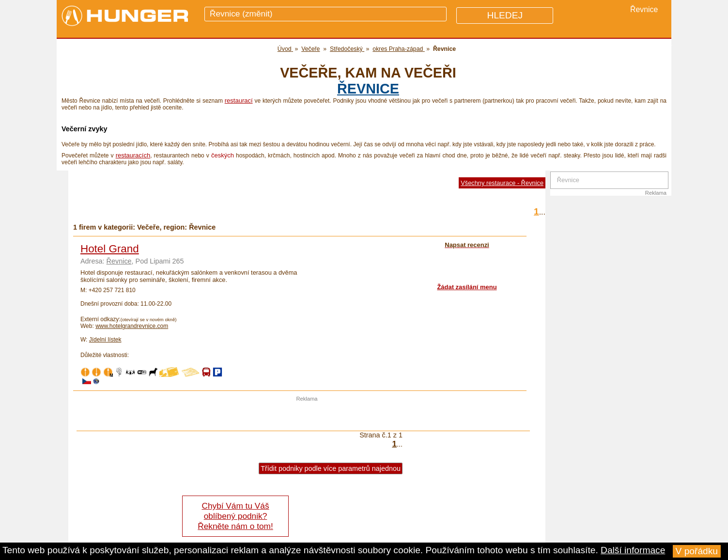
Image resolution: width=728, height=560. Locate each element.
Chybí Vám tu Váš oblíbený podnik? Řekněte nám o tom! (235, 516)
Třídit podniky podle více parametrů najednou (331, 468)
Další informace (633, 550)
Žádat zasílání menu (467, 287)
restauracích (133, 155)
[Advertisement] (307, 416)
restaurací (239, 101)
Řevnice (368, 89)
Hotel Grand (110, 249)
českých (223, 155)
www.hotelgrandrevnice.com (132, 326)
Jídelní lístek (105, 340)
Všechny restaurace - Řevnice (502, 183)
